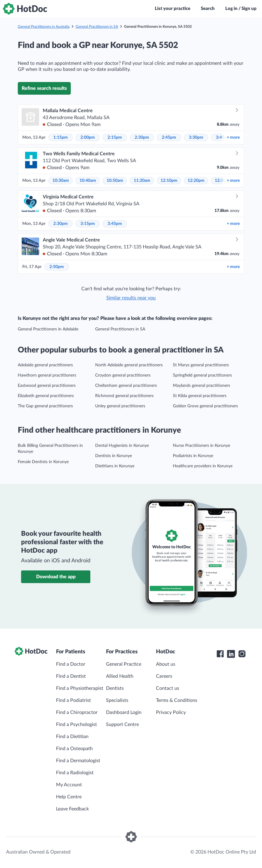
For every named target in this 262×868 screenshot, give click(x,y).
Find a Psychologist (76, 724)
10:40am (88, 181)
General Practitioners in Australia (44, 27)
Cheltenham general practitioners (126, 386)
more (233, 137)
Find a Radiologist (75, 773)
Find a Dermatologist (78, 761)
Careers (164, 676)
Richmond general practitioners (124, 396)
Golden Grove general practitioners (205, 406)
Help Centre (69, 797)
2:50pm (57, 267)
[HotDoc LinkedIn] (231, 654)
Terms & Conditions (177, 700)
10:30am (61, 181)
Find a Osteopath (74, 749)
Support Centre (122, 724)
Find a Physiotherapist (80, 688)
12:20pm (196, 181)
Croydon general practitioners (123, 375)
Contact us (168, 688)
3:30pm (196, 137)
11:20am (142, 181)
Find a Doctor (71, 664)
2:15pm (115, 137)
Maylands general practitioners (201, 386)
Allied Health (120, 676)
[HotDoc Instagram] (242, 654)
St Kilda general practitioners (200, 396)
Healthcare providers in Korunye (203, 466)
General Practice (124, 664)
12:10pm (169, 181)
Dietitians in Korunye (115, 466)
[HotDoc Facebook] (220, 654)
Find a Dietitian (72, 737)
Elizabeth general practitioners (46, 396)
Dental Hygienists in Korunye (122, 446)
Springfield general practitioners (202, 375)
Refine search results (44, 88)
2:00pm (88, 137)
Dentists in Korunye (114, 456)
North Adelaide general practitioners (129, 365)
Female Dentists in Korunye (43, 462)
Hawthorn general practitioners (47, 375)
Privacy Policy (171, 712)
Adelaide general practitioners (45, 365)
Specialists (117, 700)
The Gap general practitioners (45, 406)
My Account (69, 785)
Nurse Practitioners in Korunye (201, 446)
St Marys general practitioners (201, 365)
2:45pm (169, 137)
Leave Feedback (72, 809)
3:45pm (115, 224)
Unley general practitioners (120, 406)
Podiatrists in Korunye (193, 456)
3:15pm (88, 224)
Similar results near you (131, 298)
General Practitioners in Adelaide (48, 329)
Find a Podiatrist (73, 700)
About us (166, 664)
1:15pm (61, 137)
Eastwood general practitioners (47, 386)
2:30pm (142, 137)
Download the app (56, 577)
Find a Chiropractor (77, 712)
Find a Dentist (71, 676)
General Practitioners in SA (97, 27)
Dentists (115, 688)
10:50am (115, 181)
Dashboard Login (124, 712)
